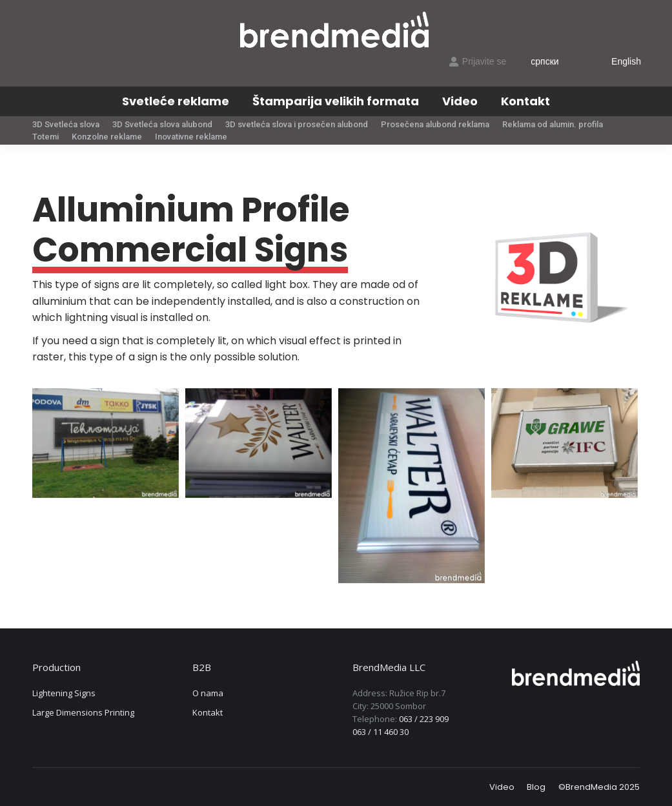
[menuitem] (176, 101)
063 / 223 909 (424, 719)
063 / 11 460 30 (381, 732)
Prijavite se (477, 61)
